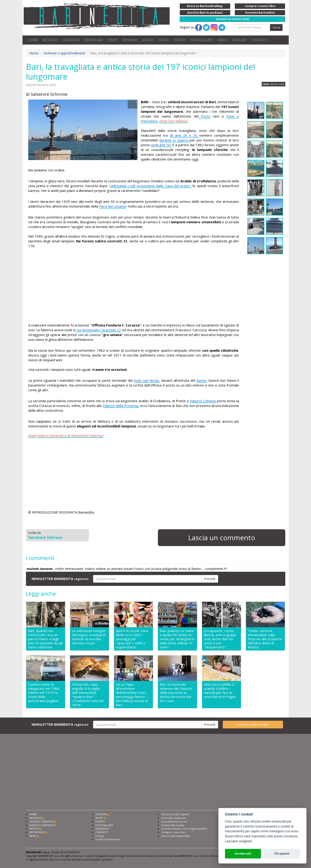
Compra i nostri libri (173, 832)
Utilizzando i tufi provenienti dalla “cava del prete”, (150, 186)
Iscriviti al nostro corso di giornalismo (184, 829)
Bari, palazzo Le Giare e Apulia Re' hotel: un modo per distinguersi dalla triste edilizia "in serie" (177, 639)
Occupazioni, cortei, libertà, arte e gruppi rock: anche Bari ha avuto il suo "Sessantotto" (220, 639)
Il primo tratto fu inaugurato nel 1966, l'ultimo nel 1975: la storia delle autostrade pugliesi (44, 693)
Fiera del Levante (113, 206)
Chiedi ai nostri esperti (175, 814)
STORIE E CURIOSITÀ (42, 822)
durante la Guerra (174, 140)
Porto (206, 116)
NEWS (33, 836)
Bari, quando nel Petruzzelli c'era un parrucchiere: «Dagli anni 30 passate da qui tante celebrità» (46, 639)
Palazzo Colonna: (203, 401)
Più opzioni (282, 854)
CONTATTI (259, 40)
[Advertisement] (134, 286)
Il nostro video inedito (253, 724)
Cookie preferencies (108, 839)
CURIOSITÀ (71, 40)
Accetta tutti (243, 854)
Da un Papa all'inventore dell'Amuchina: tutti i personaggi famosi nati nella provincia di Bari (132, 695)
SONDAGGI (102, 829)
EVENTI (164, 40)
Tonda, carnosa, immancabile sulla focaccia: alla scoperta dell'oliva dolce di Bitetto (265, 639)
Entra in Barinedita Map (176, 836)
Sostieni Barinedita (173, 825)
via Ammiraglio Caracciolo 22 (98, 330)
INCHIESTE (50, 40)
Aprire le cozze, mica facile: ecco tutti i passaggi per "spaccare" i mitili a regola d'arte (132, 639)
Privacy (100, 836)
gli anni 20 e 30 (185, 135)
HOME (33, 40)
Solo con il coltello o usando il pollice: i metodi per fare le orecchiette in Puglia (220, 691)
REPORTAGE (94, 40)
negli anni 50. (161, 145)
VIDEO (223, 40)
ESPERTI (180, 40)
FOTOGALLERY (202, 40)
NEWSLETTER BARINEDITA (60, 579)
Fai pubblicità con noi (174, 822)
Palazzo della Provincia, (121, 406)
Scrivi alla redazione (174, 818)
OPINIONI (130, 40)
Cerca (276, 27)
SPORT (113, 40)
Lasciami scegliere (239, 841)
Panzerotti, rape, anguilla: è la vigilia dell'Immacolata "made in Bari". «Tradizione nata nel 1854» (88, 695)
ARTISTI (148, 40)
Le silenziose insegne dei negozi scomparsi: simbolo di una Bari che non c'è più (89, 637)
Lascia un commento (222, 538)
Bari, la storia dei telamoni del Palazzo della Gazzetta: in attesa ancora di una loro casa (176, 693)
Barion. (202, 380)
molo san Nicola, (147, 380)
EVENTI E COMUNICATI (43, 825)
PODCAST (239, 40)
